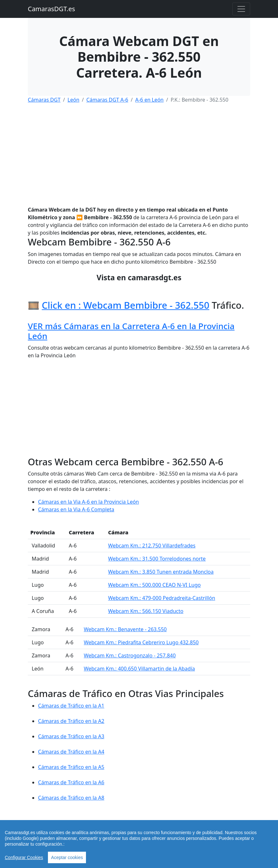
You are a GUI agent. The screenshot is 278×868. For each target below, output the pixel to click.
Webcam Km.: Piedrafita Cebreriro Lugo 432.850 (141, 642)
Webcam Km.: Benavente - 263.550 (125, 629)
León (73, 100)
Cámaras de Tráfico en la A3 (71, 736)
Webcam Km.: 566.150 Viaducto (146, 611)
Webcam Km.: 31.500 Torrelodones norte (157, 559)
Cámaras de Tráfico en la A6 (71, 782)
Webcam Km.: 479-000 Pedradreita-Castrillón (162, 598)
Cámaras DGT (44, 100)
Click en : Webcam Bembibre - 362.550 (126, 305)
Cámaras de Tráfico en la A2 (71, 721)
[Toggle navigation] (241, 9)
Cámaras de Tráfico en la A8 (71, 798)
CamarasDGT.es (51, 9)
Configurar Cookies (24, 857)
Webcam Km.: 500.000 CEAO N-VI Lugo (154, 585)
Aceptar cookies (67, 857)
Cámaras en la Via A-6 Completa (76, 509)
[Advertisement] (139, 153)
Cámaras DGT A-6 (107, 100)
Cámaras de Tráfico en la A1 (71, 706)
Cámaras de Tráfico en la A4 (71, 752)
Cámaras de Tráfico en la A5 (71, 767)
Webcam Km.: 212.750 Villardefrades (152, 546)
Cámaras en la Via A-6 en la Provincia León (89, 502)
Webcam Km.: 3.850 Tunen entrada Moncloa (161, 572)
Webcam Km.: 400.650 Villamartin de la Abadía (139, 669)
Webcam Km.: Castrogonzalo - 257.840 (130, 655)
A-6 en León (149, 100)
